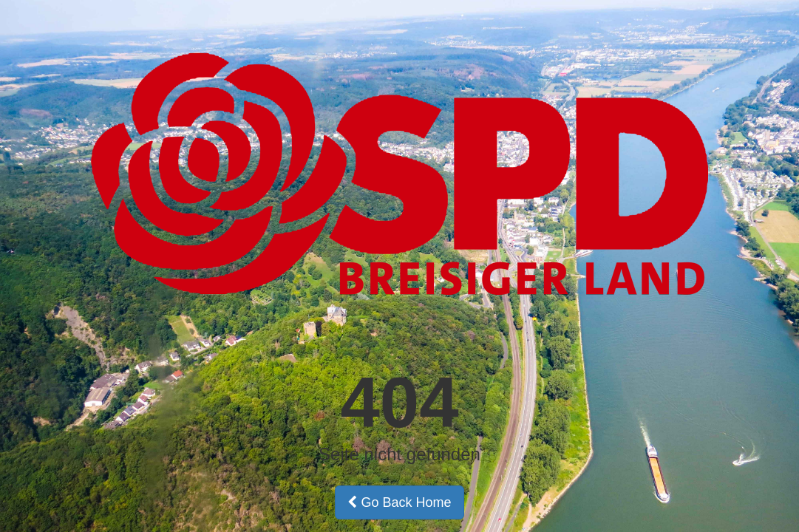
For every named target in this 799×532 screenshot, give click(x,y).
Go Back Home (399, 502)
